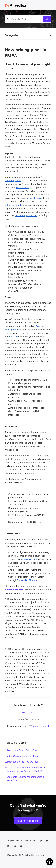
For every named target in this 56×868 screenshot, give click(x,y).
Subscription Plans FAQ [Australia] (22, 762)
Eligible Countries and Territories (22, 756)
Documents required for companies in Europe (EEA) (25, 779)
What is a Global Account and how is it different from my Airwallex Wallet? (25, 769)
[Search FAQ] (28, 19)
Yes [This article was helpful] (24, 712)
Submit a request (40, 726)
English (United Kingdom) (21, 841)
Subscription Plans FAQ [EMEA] (21, 750)
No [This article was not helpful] (33, 712)
